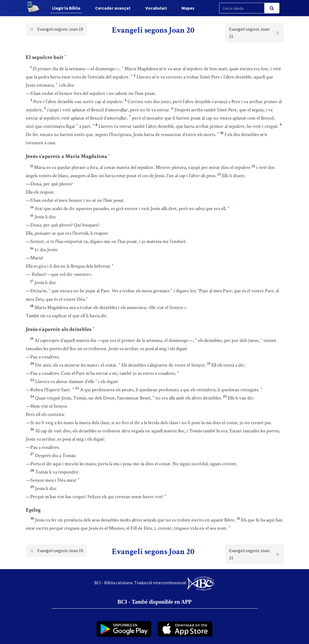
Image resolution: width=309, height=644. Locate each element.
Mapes (188, 8)
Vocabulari (156, 8)
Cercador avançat (113, 8)
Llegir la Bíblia (66, 8)
